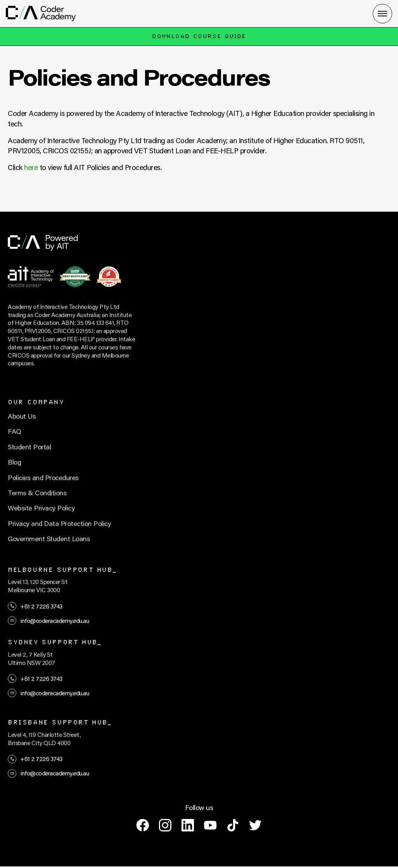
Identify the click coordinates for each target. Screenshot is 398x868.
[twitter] (255, 825)
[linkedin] (188, 825)
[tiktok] (233, 825)
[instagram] (165, 825)
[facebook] (143, 825)
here (31, 167)
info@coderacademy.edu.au (55, 620)
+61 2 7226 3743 (41, 606)
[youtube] (210, 825)
